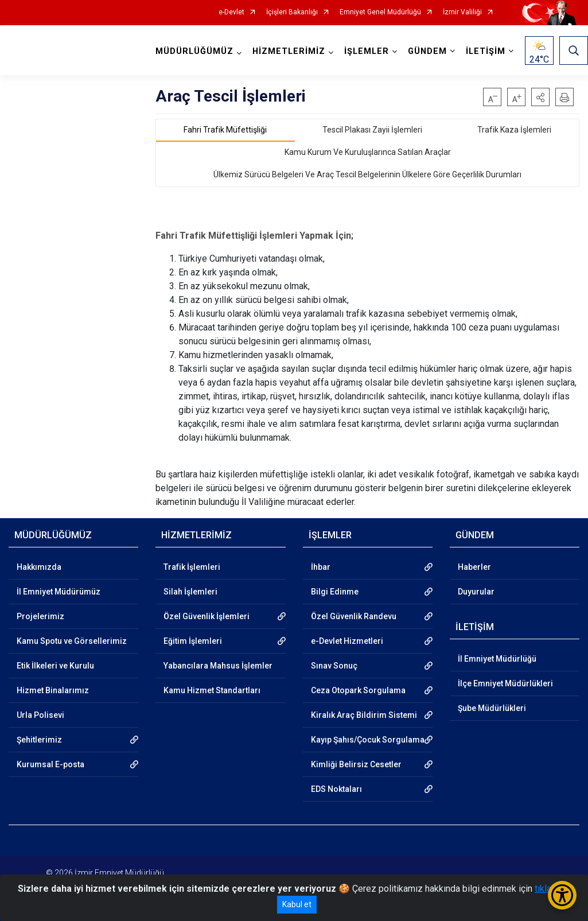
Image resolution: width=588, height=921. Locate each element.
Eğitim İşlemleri (193, 641)
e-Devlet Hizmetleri (347, 641)
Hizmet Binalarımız (53, 690)
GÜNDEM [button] (427, 51)
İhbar (321, 567)
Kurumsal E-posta (50, 764)
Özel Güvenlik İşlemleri (207, 616)
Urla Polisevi (40, 715)
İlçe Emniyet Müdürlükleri (505, 683)
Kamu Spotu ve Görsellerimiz (72, 641)
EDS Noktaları (336, 789)
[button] (540, 97)
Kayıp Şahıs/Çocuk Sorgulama (368, 740)
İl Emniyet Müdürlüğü (497, 659)
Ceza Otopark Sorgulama (358, 690)
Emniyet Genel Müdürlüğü (380, 12)
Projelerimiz (40, 616)
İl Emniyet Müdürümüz (59, 592)
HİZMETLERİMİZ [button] (289, 51)
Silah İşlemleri (190, 592)
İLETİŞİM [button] (486, 51)
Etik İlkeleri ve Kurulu (55, 666)
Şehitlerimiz (39, 740)
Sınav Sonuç (334, 666)
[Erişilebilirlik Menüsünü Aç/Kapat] (562, 895)
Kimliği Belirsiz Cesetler (356, 764)
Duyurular (476, 592)
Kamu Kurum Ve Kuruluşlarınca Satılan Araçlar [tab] (368, 152)
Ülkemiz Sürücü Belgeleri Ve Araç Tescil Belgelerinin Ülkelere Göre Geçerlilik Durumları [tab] (367, 174)
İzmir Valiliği (462, 12)
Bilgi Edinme (335, 592)
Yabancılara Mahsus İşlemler (218, 666)
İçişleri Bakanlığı (292, 12)
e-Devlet (231, 12)
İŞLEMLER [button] (367, 51)
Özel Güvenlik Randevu (354, 616)
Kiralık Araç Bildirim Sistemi (364, 715)
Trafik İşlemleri (192, 567)
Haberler (474, 567)
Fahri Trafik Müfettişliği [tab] (225, 130)
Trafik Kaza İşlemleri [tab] (514, 130)
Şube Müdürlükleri (492, 708)
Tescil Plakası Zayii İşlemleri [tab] (372, 130)
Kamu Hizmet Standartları (212, 690)
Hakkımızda (39, 567)
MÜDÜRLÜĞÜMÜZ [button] (194, 51)
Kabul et (297, 904)
